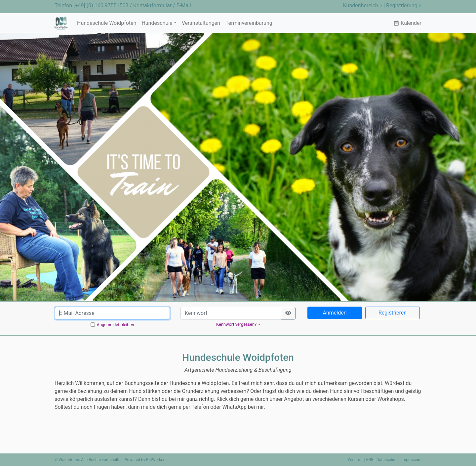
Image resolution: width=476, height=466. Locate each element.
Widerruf (355, 460)
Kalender (407, 23)
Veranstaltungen (201, 23)
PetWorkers (156, 460)
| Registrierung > (402, 5)
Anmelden (335, 313)
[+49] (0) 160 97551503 (101, 5)
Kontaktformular (152, 5)
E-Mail (184, 5)
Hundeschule (157, 23)
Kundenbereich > (363, 5)
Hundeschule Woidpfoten (107, 23)
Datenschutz (388, 460)
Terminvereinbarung (249, 23)
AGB (370, 460)
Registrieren (393, 313)
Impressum (412, 460)
